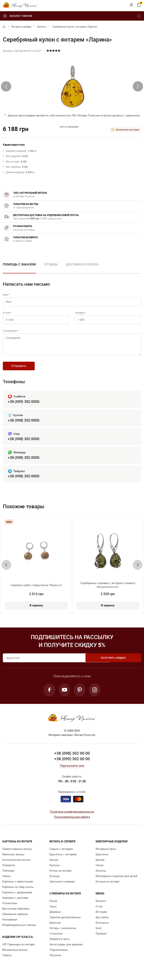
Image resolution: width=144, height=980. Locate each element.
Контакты (102, 927)
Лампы (7, 960)
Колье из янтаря (60, 875)
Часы (53, 911)
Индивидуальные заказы (19, 929)
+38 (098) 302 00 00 (72, 758)
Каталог (101, 905)
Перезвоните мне (72, 770)
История (101, 916)
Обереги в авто (60, 943)
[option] (51, 267)
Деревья (55, 916)
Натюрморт (10, 924)
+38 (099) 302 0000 (23, 405)
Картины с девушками (17, 897)
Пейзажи (8, 875)
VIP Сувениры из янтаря (18, 949)
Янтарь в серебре (21, 27)
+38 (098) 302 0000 (23, 424)
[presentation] (6, 86)
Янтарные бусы (106, 853)
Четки (100, 870)
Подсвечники (58, 954)
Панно (7, 881)
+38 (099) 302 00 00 (72, 764)
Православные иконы (17, 853)
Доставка (102, 922)
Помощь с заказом (19, 264)
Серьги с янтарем (61, 853)
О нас (99, 911)
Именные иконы (13, 859)
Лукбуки (101, 938)
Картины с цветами (15, 902)
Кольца (54, 881)
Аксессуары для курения (66, 949)
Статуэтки (56, 938)
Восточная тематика (16, 913)
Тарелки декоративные (65, 922)
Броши (54, 864)
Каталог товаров (17, 16)
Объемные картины (15, 919)
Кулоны (42, 27)
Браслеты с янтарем (63, 859)
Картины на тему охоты (18, 891)
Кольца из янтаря (107, 886)
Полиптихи (10, 908)
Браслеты (102, 859)
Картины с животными (18, 886)
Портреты (9, 870)
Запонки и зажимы (62, 886)
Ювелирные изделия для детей (117, 881)
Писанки (55, 960)
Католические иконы (16, 864)
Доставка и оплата (82, 264)
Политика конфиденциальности (72, 816)
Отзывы (51, 264)
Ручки (53, 905)
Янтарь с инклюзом (63, 933)
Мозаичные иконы (15, 954)
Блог (99, 933)
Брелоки (55, 927)
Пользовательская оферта (72, 822)
